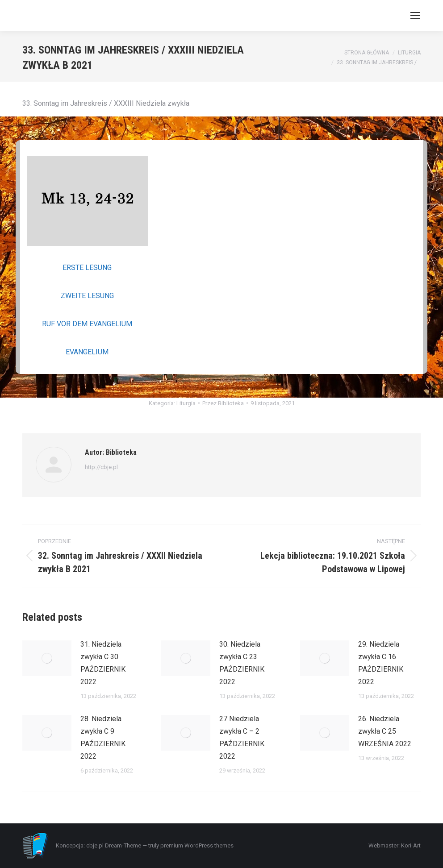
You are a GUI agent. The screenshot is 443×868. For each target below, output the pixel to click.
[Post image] (47, 658)
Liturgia (186, 403)
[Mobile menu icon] (415, 16)
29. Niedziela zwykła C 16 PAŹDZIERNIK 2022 (381, 663)
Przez (223, 403)
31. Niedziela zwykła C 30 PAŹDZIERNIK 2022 (103, 663)
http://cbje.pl (101, 467)
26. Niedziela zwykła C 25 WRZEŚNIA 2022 (385, 731)
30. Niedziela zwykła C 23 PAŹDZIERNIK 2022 (242, 663)
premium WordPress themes (197, 845)
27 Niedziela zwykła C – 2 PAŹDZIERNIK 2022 (242, 737)
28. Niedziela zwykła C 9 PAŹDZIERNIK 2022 (103, 737)
